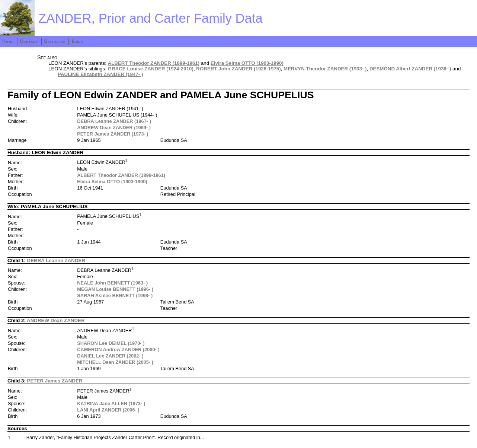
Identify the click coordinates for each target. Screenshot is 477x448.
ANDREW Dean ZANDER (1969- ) (114, 128)
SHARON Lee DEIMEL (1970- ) (111, 343)
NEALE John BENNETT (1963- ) (112, 283)
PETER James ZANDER (55, 381)
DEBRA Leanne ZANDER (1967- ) (114, 121)
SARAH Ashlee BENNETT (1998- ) (115, 296)
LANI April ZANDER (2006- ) (108, 410)
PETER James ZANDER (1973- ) (113, 134)
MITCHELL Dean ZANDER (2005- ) (115, 362)
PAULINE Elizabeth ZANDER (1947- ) (100, 74)
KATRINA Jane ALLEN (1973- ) (111, 403)
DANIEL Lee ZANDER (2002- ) (110, 356)
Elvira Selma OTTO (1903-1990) (247, 63)
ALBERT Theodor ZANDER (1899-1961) (154, 63)
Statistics (55, 41)
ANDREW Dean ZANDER (56, 320)
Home (8, 41)
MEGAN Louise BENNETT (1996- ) (115, 289)
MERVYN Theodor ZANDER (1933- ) (325, 69)
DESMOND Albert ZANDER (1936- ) (410, 69)
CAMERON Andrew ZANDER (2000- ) (118, 349)
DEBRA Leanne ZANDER (56, 260)
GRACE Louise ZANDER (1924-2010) (151, 69)
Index (78, 41)
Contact (29, 41)
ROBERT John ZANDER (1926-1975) (238, 69)
